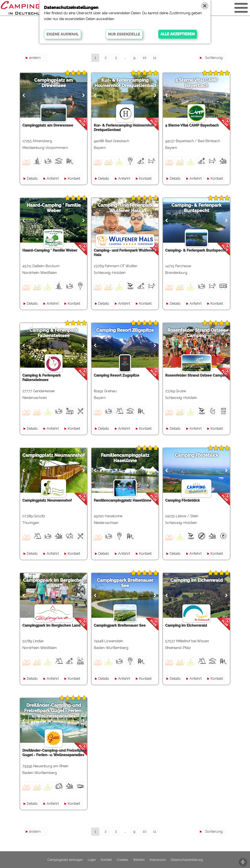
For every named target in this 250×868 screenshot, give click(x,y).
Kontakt (74, 178)
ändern (35, 58)
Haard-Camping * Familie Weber (54, 208)
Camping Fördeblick (197, 455)
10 (145, 58)
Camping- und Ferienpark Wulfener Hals (125, 208)
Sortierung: (214, 58)
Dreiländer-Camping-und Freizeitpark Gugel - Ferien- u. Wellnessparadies (54, 711)
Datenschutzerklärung (187, 860)
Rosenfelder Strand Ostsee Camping (197, 333)
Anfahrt (53, 178)
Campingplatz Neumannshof (54, 455)
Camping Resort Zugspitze (125, 330)
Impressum (158, 860)
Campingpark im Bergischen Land (54, 583)
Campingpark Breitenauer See (125, 583)
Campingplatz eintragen (65, 860)
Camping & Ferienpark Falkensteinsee (54, 333)
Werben (139, 860)
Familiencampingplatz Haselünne (125, 458)
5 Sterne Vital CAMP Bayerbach (197, 83)
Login (92, 860)
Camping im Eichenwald (197, 580)
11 (155, 58)
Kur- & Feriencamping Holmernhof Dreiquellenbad (125, 83)
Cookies (122, 860)
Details (32, 178)
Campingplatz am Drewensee (54, 83)
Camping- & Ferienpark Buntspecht (196, 208)
